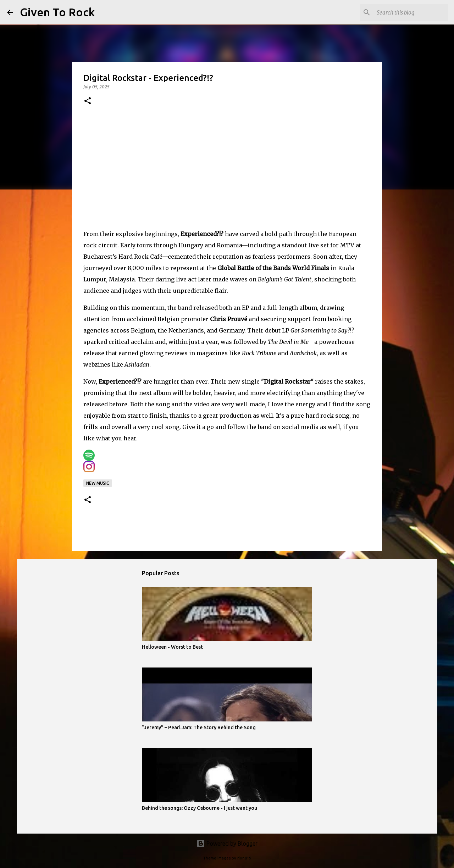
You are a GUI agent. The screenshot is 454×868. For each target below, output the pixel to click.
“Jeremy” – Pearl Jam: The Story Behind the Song (199, 727)
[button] (88, 101)
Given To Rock (57, 12)
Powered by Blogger (227, 844)
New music (98, 483)
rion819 (244, 858)
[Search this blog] (411, 12)
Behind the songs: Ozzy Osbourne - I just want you (200, 808)
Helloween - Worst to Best (172, 647)
